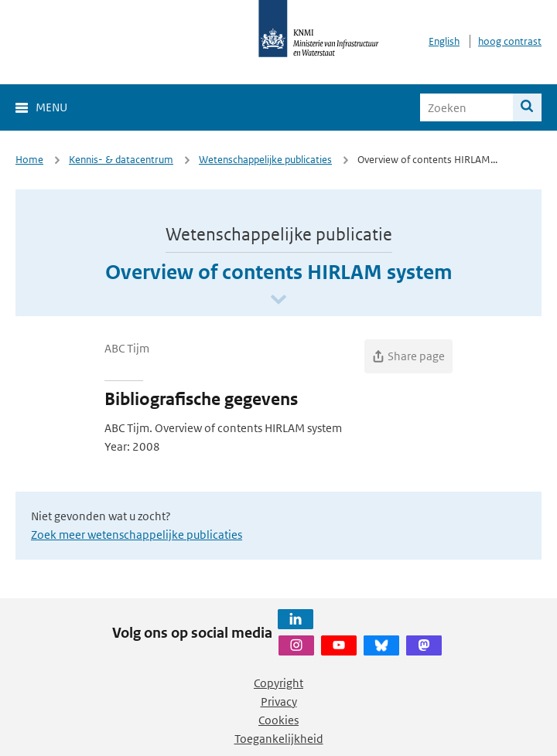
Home (29, 160)
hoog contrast (510, 41)
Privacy (279, 702)
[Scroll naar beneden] (278, 300)
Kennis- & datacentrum (121, 160)
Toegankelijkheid (279, 739)
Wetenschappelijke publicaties (265, 160)
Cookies (278, 720)
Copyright (278, 683)
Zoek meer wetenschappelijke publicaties (137, 535)
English (444, 41)
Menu (51, 107)
